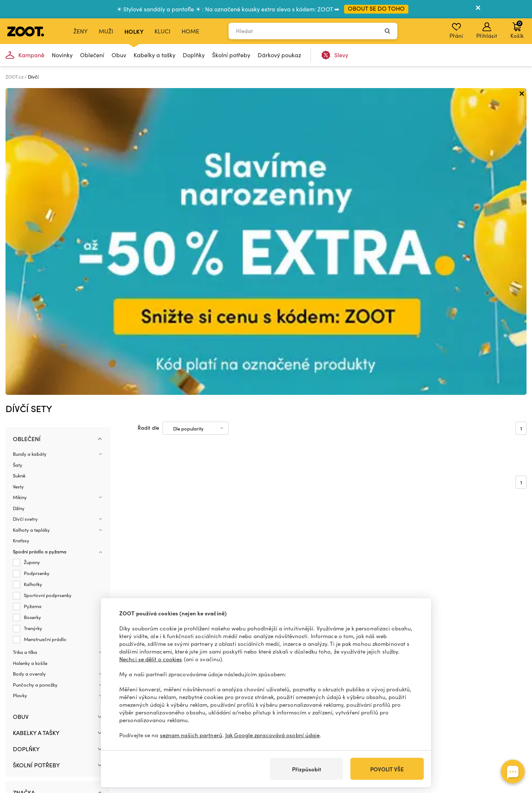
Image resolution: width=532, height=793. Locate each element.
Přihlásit (487, 31)
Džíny (19, 201)
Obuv (119, 55)
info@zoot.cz (61, 736)
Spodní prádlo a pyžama (40, 244)
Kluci (163, 31)
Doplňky (194, 55)
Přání (456, 31)
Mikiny (20, 190)
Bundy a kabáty (30, 147)
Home (190, 31)
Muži (106, 31)
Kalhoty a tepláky (31, 223)
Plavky (20, 389)
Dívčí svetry (25, 212)
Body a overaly (29, 367)
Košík (517, 29)
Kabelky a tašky (154, 55)
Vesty (18, 179)
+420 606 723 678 (66, 729)
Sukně (19, 169)
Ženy (81, 31)
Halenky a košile (30, 356)
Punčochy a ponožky (35, 378)
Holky (134, 31)
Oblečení (92, 55)
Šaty (18, 158)
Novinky (62, 55)
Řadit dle (148, 121)
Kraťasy (21, 234)
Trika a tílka (25, 345)
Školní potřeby (231, 55)
